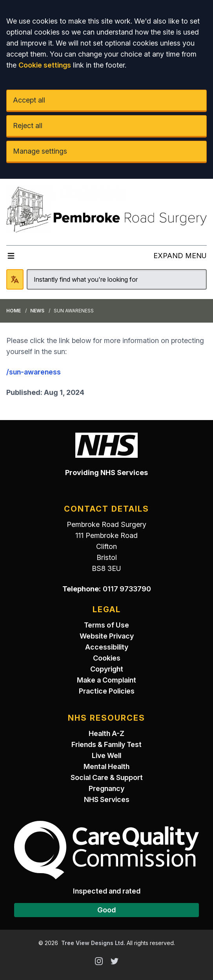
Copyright (107, 669)
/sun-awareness (34, 372)
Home (14, 311)
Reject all (28, 126)
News (37, 311)
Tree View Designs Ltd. (93, 943)
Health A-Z (106, 733)
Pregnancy (106, 788)
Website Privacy (107, 636)
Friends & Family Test (106, 744)
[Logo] (106, 209)
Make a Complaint (106, 680)
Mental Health (106, 766)
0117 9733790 (127, 589)
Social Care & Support (107, 777)
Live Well (106, 755)
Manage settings (40, 151)
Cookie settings (45, 65)
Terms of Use (106, 625)
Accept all (29, 100)
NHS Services (107, 799)
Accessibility (107, 647)
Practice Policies (107, 691)
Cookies (107, 658)
